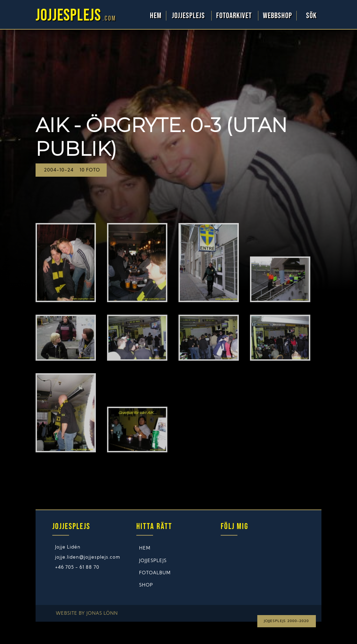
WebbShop (278, 16)
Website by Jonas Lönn (87, 614)
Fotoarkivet (235, 16)
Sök (312, 16)
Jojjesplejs (189, 16)
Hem (156, 16)
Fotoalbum (155, 573)
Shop (146, 585)
